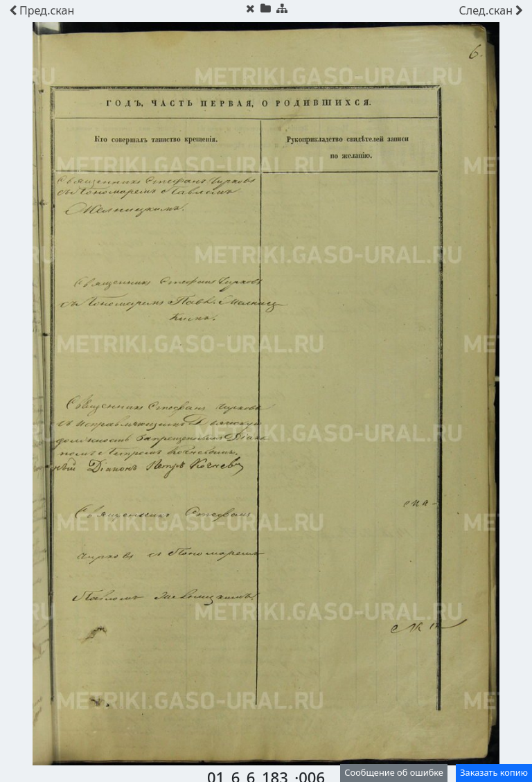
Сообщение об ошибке (394, 772)
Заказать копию (494, 772)
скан (42, 10)
